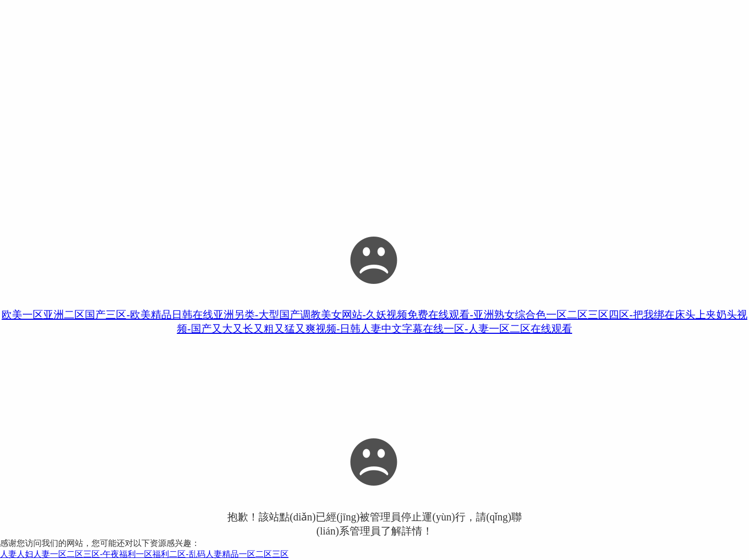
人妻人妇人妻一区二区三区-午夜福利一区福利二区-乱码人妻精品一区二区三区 (144, 554)
